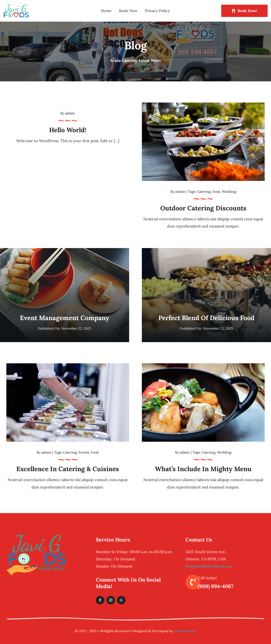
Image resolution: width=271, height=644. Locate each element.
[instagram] (111, 600)
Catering (204, 192)
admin (70, 113)
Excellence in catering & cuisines (68, 469)
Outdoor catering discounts (203, 208)
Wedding (229, 192)
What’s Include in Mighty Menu (203, 469)
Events (84, 452)
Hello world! (68, 130)
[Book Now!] (244, 11)
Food (216, 192)
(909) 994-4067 (216, 586)
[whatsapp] (121, 600)
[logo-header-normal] (16, 6)
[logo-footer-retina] (36, 536)
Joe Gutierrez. (185, 631)
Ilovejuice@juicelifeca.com (209, 566)
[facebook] (100, 600)
